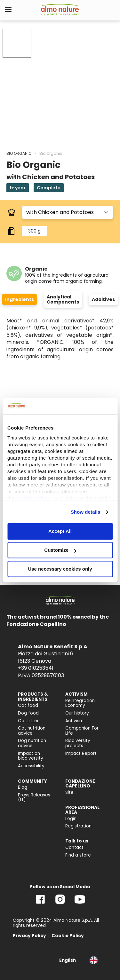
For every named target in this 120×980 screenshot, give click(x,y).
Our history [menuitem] (77, 713)
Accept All (60, 531)
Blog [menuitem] (23, 787)
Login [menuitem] (71, 819)
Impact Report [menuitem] (81, 753)
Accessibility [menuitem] (31, 766)
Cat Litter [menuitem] (28, 721)
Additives (103, 299)
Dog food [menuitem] (28, 713)
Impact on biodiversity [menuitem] (31, 756)
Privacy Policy (29, 936)
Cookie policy (33, 498)
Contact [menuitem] (74, 847)
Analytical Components (63, 299)
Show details (86, 512)
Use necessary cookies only (60, 569)
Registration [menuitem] (78, 826)
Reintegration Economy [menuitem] (80, 703)
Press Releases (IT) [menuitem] (34, 798)
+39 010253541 (36, 668)
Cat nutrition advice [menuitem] (32, 731)
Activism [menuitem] (74, 721)
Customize (60, 550)
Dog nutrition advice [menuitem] (32, 743)
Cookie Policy (68, 936)
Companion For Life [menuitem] (82, 731)
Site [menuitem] (69, 792)
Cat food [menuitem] (28, 705)
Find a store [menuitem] (78, 855)
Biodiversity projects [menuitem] (78, 743)
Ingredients (20, 299)
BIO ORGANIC (19, 153)
